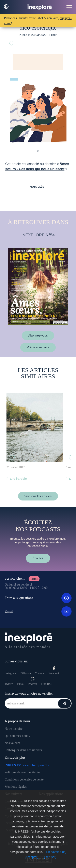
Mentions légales (16, 787)
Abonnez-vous (38, 335)
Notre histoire (14, 729)
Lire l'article (18, 479)
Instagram (10, 673)
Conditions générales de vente (24, 779)
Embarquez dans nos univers (23, 750)
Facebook (54, 670)
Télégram (25, 673)
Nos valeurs (12, 743)
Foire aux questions (38, 598)
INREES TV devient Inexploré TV (27, 765)
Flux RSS (47, 684)
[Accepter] (31, 857)
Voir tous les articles (38, 496)
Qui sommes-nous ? (18, 736)
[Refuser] (50, 857)
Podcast (33, 681)
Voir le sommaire (38, 347)
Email (38, 611)
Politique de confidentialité (22, 772)
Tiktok (21, 684)
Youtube (40, 673)
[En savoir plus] (56, 852)
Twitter (9, 684)
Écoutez (38, 558)
